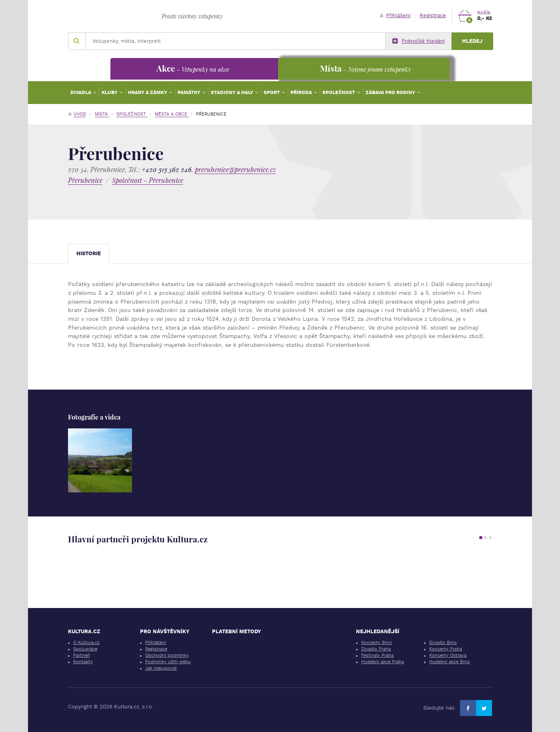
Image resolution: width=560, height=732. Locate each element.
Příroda (302, 92)
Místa (102, 114)
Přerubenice (85, 180)
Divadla (81, 92)
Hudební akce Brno (450, 662)
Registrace (433, 15)
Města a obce (172, 114)
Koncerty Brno (377, 643)
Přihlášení (395, 15)
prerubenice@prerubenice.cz (235, 169)
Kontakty (83, 662)
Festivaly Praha (377, 655)
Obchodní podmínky (167, 655)
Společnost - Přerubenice (148, 180)
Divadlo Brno (443, 643)
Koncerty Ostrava (448, 655)
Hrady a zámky (148, 92)
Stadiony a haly (233, 92)
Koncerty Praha (446, 649)
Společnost (339, 92)
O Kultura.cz (86, 643)
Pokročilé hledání (419, 41)
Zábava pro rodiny (391, 92)
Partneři (82, 655)
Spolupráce (85, 649)
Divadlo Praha (376, 649)
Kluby (110, 92)
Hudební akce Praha (383, 662)
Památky (190, 92)
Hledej (472, 41)
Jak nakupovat (161, 668)
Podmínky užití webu (168, 662)
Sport (272, 92)
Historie (89, 253)
